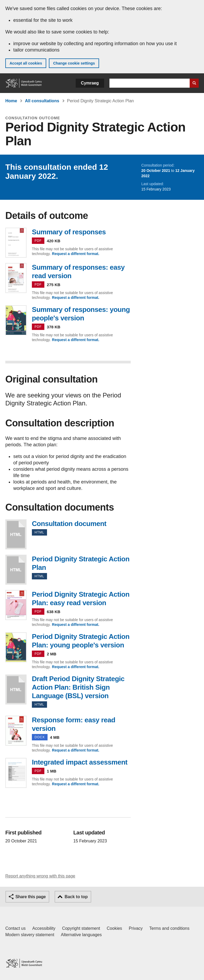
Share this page (31, 897)
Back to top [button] (76, 897)
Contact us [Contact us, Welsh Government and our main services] (15, 928)
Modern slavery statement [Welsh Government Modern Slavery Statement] (30, 935)
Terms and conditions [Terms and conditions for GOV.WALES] (169, 928)
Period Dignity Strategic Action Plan (16, 570)
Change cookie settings (74, 63)
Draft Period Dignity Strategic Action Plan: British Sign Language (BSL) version (16, 690)
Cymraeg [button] (90, 83)
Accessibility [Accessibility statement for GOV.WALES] (44, 928)
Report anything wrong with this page (40, 876)
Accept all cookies (26, 63)
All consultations (42, 101)
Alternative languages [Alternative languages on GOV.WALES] (81, 935)
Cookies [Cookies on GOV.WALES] (114, 928)
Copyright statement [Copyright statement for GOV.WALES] (81, 928)
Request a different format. (76, 254)
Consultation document (16, 534)
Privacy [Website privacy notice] (136, 928)
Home (11, 101)
